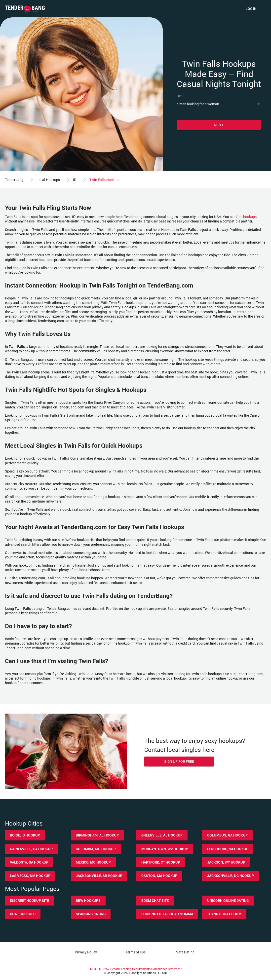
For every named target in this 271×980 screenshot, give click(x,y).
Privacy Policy (86, 952)
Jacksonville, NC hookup (231, 876)
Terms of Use (136, 952)
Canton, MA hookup (159, 876)
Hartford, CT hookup (161, 862)
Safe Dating (185, 952)
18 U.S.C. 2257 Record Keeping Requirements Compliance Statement (136, 969)
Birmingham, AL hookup (97, 835)
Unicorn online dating (228, 900)
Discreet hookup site (29, 900)
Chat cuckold (23, 914)
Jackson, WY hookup (226, 862)
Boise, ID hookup (25, 835)
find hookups (246, 217)
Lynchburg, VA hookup (228, 849)
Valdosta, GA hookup (29, 862)
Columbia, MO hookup (96, 849)
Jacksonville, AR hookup (99, 876)
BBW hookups (88, 900)
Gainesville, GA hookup (31, 849)
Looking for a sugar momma (167, 914)
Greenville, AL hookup (162, 835)
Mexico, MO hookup (93, 862)
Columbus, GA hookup (227, 835)
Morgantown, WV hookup (165, 849)
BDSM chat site (155, 900)
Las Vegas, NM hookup (30, 876)
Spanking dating (91, 914)
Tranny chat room (224, 914)
